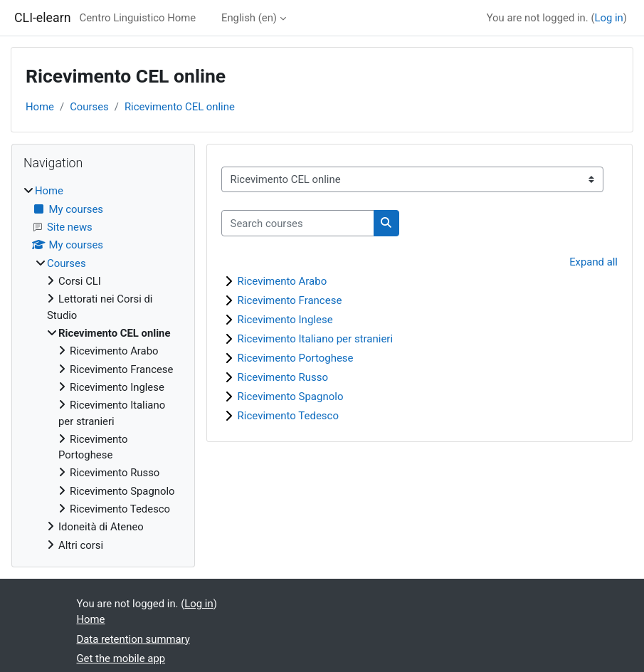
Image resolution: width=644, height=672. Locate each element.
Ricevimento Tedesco (288, 416)
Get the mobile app (121, 658)
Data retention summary (133, 639)
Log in (608, 18)
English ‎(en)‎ (249, 18)
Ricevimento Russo (283, 377)
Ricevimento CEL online (180, 107)
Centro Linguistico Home (138, 18)
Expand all (593, 262)
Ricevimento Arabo (283, 281)
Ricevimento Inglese (285, 320)
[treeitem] (103, 368)
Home (40, 107)
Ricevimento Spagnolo (291, 397)
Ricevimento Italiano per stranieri (316, 339)
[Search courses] (298, 223)
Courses (89, 107)
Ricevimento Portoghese (296, 358)
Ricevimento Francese (290, 300)
